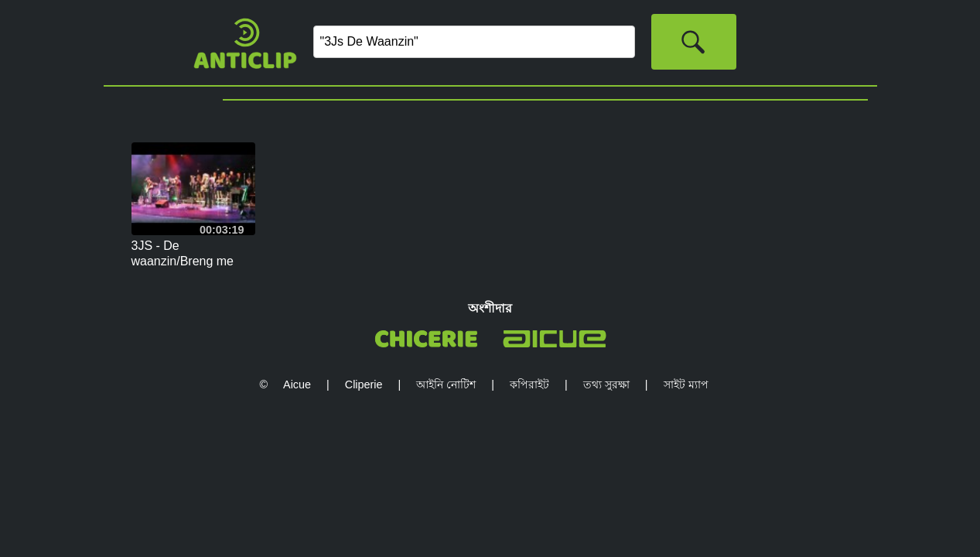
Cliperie (364, 384)
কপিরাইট (529, 384)
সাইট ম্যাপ (686, 384)
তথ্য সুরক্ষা (606, 384)
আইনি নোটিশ (446, 384)
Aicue (297, 384)
